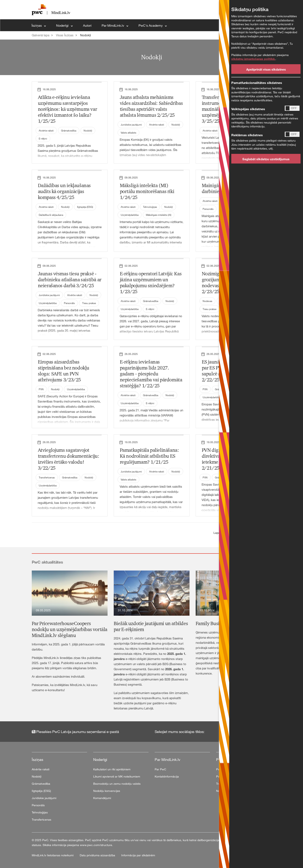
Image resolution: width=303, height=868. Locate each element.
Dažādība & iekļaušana (51, 215)
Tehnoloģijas (150, 207)
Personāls (208, 209)
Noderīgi (63, 25)
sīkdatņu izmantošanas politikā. (253, 59)
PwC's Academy (151, 25)
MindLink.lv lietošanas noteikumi (53, 855)
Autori (87, 25)
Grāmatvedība (69, 130)
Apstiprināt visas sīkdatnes (266, 69)
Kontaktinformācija (167, 776)
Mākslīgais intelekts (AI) (159, 215)
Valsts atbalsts (128, 133)
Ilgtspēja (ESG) (85, 207)
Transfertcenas (47, 477)
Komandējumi (102, 798)
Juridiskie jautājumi (131, 125)
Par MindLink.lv (113, 25)
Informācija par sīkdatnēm (138, 855)
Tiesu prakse (89, 303)
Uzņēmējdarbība (130, 215)
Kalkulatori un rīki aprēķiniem (112, 769)
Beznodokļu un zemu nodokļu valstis (117, 784)
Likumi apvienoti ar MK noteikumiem (117, 776)
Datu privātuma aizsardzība (98, 855)
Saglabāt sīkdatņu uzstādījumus (266, 159)
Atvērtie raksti (46, 130)
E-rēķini (43, 138)
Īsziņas (37, 25)
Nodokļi (85, 35)
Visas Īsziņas (65, 35)
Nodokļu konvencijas (107, 791)
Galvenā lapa (41, 35)
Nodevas (207, 301)
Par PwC (160, 769)
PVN (41, 389)
